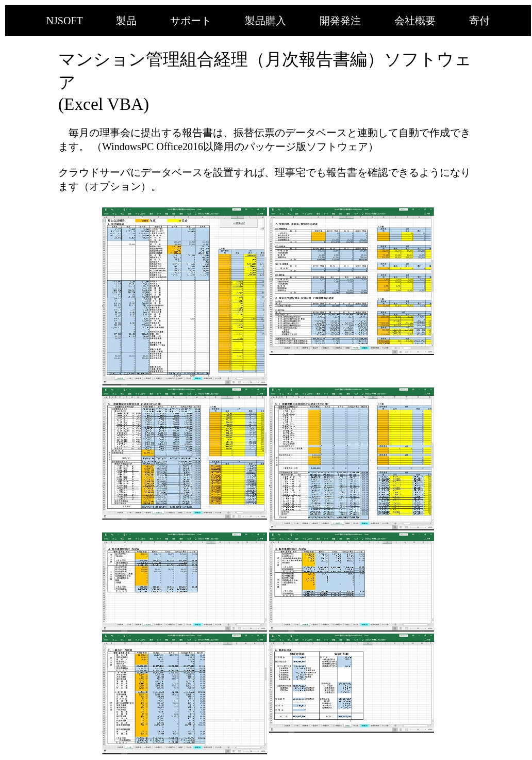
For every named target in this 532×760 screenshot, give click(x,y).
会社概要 (415, 21)
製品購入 (265, 21)
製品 (126, 21)
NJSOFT (65, 21)
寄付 (479, 21)
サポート (191, 21)
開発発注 (340, 21)
